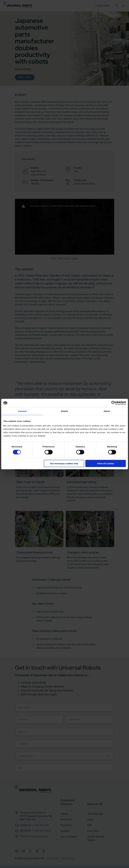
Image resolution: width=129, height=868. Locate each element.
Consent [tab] (22, 411)
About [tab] (107, 411)
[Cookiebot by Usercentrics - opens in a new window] (113, 403)
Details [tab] (65, 411)
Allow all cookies (106, 463)
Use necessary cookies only (64, 463)
